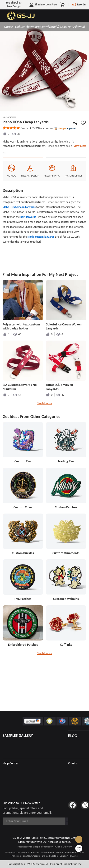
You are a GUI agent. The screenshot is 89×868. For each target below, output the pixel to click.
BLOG (73, 736)
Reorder (82, 4)
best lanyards (28, 253)
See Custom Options (66, 189)
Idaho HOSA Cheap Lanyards (19, 243)
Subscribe (59, 821)
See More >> (45, 439)
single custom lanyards (41, 273)
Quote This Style (23, 189)
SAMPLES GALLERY (18, 735)
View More (79, 146)
